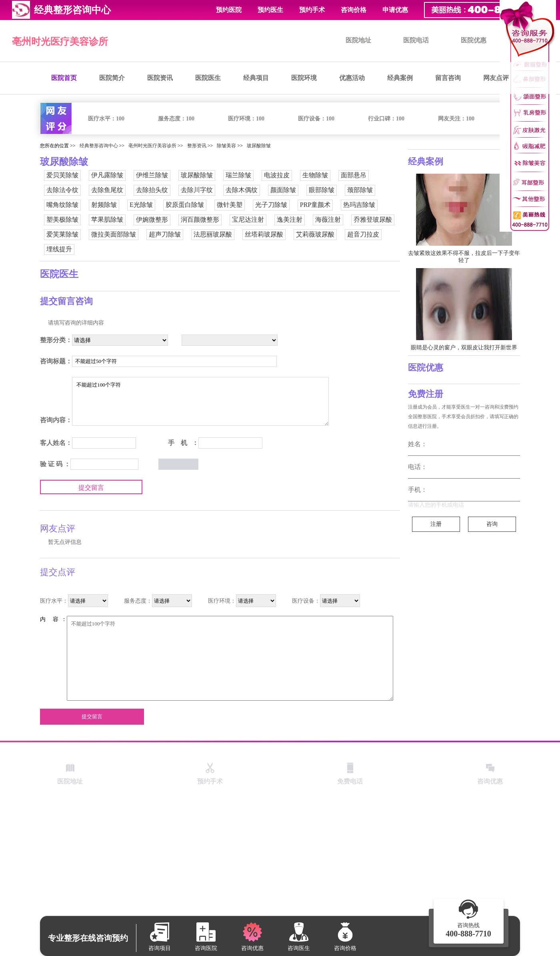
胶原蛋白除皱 (185, 205)
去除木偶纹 (242, 190)
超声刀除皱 (165, 234)
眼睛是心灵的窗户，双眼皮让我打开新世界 (464, 348)
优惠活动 (352, 78)
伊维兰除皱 (152, 175)
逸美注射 (290, 219)
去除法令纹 (62, 190)
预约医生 (270, 10)
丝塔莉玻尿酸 (264, 234)
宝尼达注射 (248, 219)
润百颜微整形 (200, 219)
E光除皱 (141, 205)
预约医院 (229, 10)
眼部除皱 (322, 190)
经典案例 (400, 78)
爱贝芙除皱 (62, 175)
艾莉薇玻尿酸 (315, 234)
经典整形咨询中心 (99, 146)
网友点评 (496, 78)
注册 (436, 524)
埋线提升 (59, 249)
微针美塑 (230, 205)
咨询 (492, 524)
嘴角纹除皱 (62, 205)
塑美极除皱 (62, 219)
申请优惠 (395, 10)
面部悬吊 (354, 175)
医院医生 (208, 78)
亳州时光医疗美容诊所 (60, 42)
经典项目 (256, 78)
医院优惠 (474, 40)
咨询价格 (354, 10)
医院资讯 (160, 78)
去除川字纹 (197, 190)
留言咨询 (448, 78)
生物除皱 (315, 175)
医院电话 (416, 40)
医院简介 (112, 78)
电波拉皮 (277, 175)
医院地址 (358, 40)
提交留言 (91, 488)
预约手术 (312, 10)
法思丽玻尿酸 (213, 234)
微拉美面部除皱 (114, 234)
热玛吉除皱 (359, 205)
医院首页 (64, 78)
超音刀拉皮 (363, 234)
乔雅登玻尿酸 (373, 219)
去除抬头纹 (152, 190)
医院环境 (304, 78)
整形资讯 (197, 146)
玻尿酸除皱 (259, 146)
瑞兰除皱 (238, 175)
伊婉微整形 (152, 219)
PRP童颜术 (315, 205)
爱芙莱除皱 (62, 234)
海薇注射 (328, 219)
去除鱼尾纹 (107, 190)
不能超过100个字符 (200, 401)
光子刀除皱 (271, 205)
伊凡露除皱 (107, 175)
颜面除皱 (283, 190)
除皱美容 (226, 146)
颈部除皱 (360, 190)
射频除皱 (104, 205)
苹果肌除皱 (107, 219)
